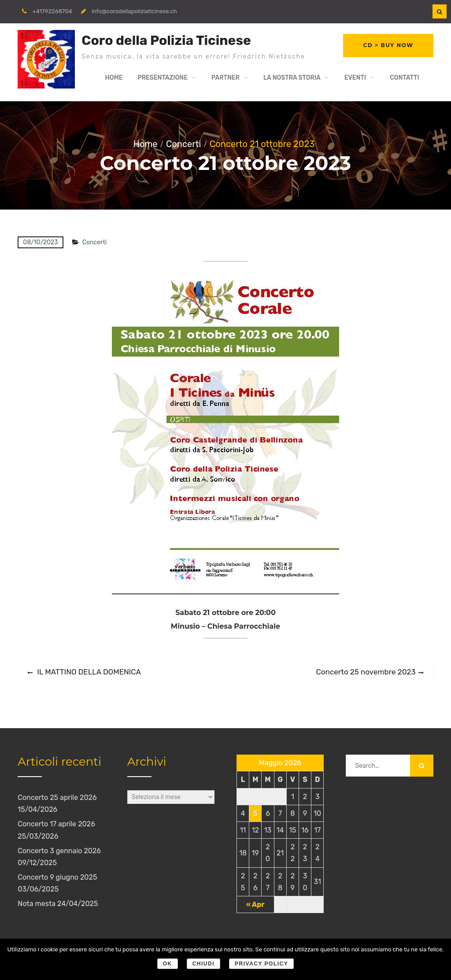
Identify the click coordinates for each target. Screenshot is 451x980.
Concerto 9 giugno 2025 (57, 879)
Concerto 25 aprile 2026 (57, 799)
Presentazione (162, 79)
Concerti (95, 244)
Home (114, 79)
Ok (168, 964)
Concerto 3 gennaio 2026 (59, 852)
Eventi (355, 79)
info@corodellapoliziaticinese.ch (134, 11)
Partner (225, 79)
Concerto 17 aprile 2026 (56, 826)
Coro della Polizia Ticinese (166, 41)
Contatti (404, 79)
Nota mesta (37, 905)
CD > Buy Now (388, 46)
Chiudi (203, 964)
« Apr (255, 906)
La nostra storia (292, 79)
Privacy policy (261, 964)
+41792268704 (52, 11)
